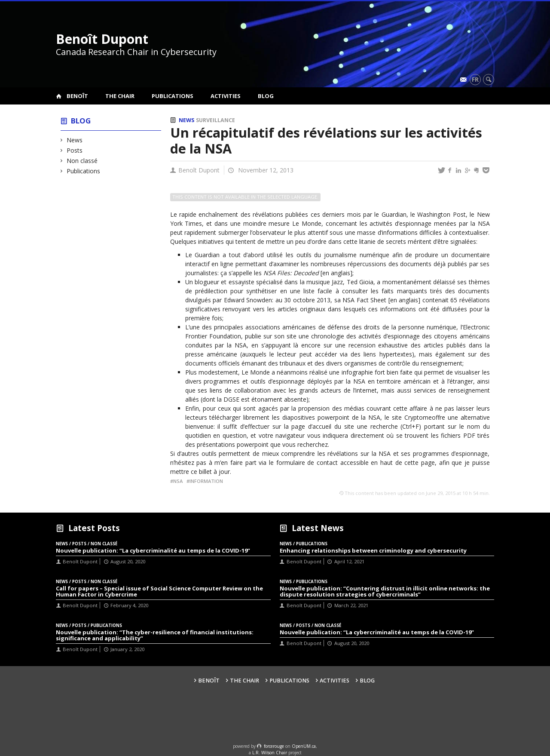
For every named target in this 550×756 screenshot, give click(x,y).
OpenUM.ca (304, 746)
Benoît (77, 96)
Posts (75, 150)
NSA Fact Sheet (364, 300)
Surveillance (215, 120)
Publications (173, 96)
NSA (178, 481)
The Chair (120, 96)
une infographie (351, 372)
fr (475, 79)
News (75, 140)
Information (206, 481)
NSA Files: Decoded (291, 273)
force (274, 746)
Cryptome (418, 417)
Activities (226, 96)
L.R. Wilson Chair (270, 753)
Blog (266, 96)
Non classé (82, 161)
